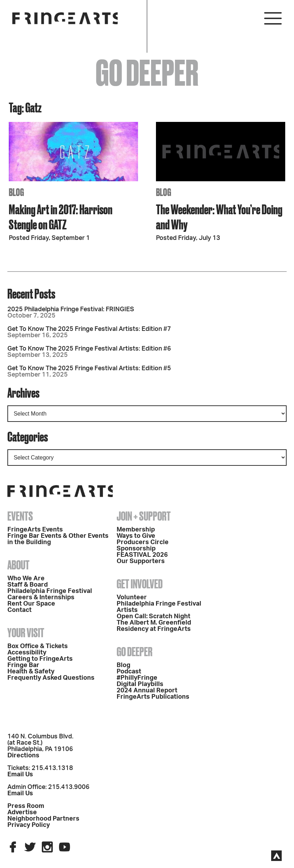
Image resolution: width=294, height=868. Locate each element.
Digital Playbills (140, 684)
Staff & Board (28, 585)
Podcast (129, 672)
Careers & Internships (41, 598)
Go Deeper (135, 652)
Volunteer (132, 598)
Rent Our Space (31, 604)
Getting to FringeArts (40, 659)
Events (20, 516)
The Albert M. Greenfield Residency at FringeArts (154, 626)
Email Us (20, 775)
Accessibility (27, 653)
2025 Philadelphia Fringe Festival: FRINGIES (71, 309)
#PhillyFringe (137, 678)
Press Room (26, 806)
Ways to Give (136, 536)
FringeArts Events (35, 530)
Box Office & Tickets (38, 646)
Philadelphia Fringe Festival (50, 591)
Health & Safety (31, 672)
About (18, 565)
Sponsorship (136, 549)
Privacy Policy (29, 825)
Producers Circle (143, 542)
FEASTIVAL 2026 (142, 555)
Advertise (22, 812)
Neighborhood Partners (43, 819)
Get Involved (140, 584)
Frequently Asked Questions (51, 678)
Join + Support (144, 516)
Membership (136, 530)
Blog (123, 665)
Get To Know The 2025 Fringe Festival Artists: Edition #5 (89, 368)
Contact (19, 610)
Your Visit (26, 633)
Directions (23, 756)
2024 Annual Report (147, 691)
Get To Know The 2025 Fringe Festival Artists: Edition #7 (89, 329)
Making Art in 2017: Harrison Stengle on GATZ (61, 217)
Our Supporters (141, 561)
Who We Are (26, 579)
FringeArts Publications (153, 697)
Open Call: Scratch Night (153, 616)
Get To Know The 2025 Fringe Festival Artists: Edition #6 (89, 349)
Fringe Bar (23, 665)
